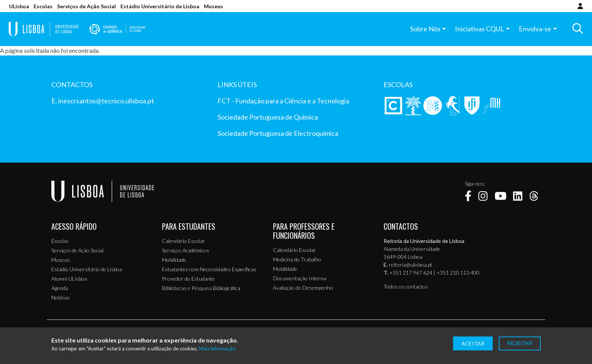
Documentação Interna (300, 278)
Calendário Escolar (183, 241)
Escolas (43, 6)
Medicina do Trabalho (297, 259)
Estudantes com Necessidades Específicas (209, 269)
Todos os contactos (406, 286)
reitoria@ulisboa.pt (411, 265)
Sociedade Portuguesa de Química (268, 117)
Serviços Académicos (186, 250)
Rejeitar (520, 343)
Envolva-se (535, 29)
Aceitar (473, 343)
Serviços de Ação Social (86, 6)
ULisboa (19, 6)
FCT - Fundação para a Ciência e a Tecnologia (283, 101)
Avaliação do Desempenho (303, 288)
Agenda (60, 288)
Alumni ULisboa (69, 279)
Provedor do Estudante (188, 279)
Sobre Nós (425, 29)
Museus (214, 6)
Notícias (61, 297)
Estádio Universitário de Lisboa (160, 6)
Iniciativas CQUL (479, 29)
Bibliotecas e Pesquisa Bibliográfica (201, 288)
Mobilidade (174, 260)
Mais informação (217, 349)
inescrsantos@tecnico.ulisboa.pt (106, 101)
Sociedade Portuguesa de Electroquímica (278, 133)
